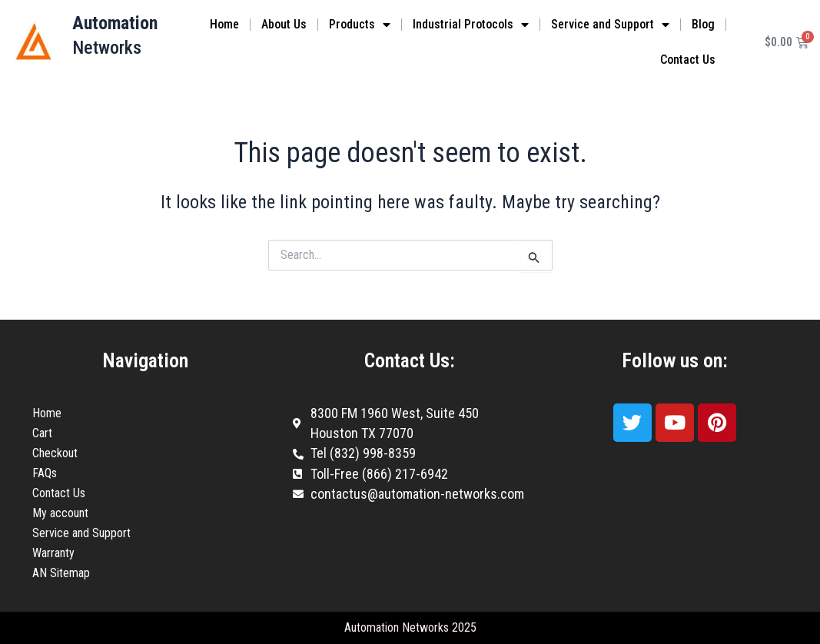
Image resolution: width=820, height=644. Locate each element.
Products (360, 25)
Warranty (53, 553)
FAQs (45, 473)
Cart (42, 433)
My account (60, 513)
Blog (703, 24)
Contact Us (688, 60)
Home (224, 24)
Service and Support (610, 25)
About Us (284, 24)
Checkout (55, 453)
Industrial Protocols (471, 25)
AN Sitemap (61, 573)
